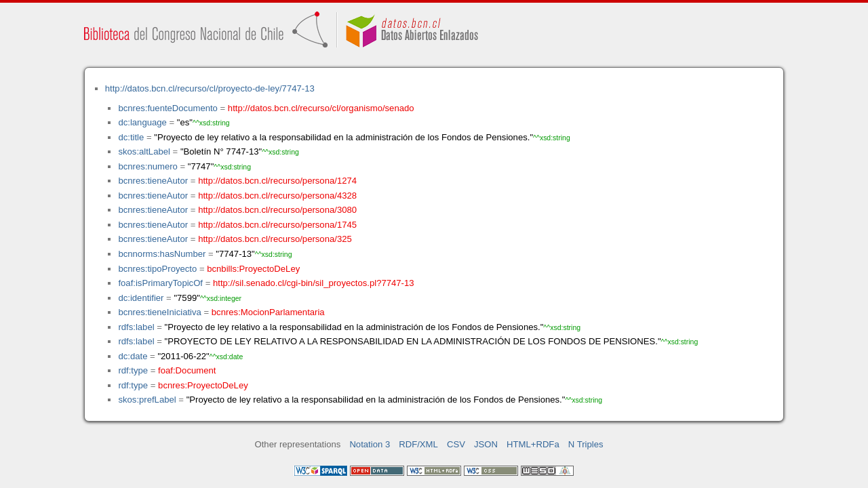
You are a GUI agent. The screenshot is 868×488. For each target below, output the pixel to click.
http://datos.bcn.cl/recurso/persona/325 (275, 239)
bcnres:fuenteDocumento (167, 108)
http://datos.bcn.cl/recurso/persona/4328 (277, 196)
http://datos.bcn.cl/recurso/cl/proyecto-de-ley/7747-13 (210, 88)
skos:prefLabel (147, 400)
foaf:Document (187, 370)
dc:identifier (141, 298)
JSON (486, 444)
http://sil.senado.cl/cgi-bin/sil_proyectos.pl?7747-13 (314, 283)
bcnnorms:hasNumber (162, 254)
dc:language (142, 122)
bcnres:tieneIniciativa (159, 312)
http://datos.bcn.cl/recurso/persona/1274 (277, 181)
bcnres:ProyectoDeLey (203, 385)
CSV (456, 444)
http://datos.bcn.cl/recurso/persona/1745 (277, 225)
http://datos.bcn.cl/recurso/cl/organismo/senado (321, 108)
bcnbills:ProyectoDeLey (253, 269)
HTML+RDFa (533, 444)
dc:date (133, 356)
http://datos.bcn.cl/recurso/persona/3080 (277, 210)
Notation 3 (370, 444)
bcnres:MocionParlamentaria (268, 312)
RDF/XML (418, 444)
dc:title (131, 137)
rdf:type (133, 370)
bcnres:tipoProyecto (157, 269)
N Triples (586, 444)
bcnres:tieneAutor (153, 181)
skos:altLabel (144, 151)
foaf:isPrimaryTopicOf (160, 283)
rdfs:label (136, 327)
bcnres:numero (147, 166)
